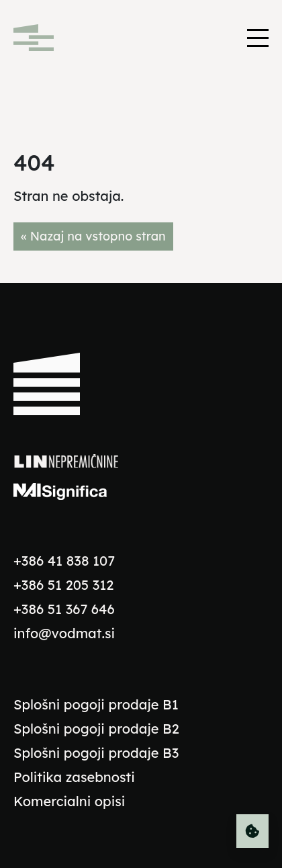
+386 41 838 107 (64, 561)
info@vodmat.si (64, 633)
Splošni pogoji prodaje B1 (96, 704)
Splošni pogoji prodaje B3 (96, 753)
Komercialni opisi (69, 801)
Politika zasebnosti (74, 777)
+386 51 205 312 (63, 585)
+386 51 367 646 (64, 609)
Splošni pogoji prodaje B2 (96, 729)
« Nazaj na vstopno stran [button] (93, 236)
